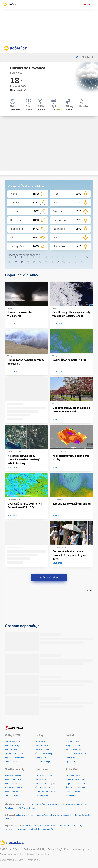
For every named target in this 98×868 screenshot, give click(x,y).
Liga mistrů (71, 762)
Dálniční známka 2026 (75, 780)
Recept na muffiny (13, 780)
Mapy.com (24, 804)
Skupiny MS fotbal (73, 750)
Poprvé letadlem (43, 780)
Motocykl (32, 815)
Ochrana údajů (55, 849)
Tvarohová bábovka (13, 788)
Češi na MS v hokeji (44, 754)
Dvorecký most (28, 808)
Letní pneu (77, 826)
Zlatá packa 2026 (67, 804)
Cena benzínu (53, 804)
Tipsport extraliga (43, 762)
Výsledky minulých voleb (16, 754)
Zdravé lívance (11, 784)
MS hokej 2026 (42, 741)
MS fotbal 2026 (72, 741)
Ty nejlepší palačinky (14, 775)
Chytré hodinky (34, 829)
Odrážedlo (86, 815)
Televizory (22, 829)
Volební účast (11, 762)
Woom (47, 815)
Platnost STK (71, 796)
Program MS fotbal (74, 746)
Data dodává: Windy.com (77, 849)
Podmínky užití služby (35, 849)
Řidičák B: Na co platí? (75, 788)
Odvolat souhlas (16, 854)
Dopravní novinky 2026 (76, 784)
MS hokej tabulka (43, 750)
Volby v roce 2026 (13, 741)
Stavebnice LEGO (47, 826)
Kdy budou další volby (14, 758)
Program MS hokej (43, 746)
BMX (7, 819)
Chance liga (71, 758)
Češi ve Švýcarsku (43, 788)
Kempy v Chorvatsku (44, 775)
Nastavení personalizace (39, 854)
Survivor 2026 (82, 804)
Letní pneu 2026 (73, 775)
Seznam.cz (88, 4)
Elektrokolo (22, 815)
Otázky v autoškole (74, 792)
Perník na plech (12, 796)
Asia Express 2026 (13, 808)
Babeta (40, 815)
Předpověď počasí (38, 804)
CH (58, 257)
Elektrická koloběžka (60, 815)
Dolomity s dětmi (43, 796)
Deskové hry (11, 829)
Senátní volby (11, 750)
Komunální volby (12, 746)
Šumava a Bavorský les (45, 784)
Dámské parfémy (63, 826)
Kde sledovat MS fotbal (76, 754)
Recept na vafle (12, 792)
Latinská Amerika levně (45, 792)
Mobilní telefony (32, 826)
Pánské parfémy (48, 829)
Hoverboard (75, 815)
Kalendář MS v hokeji (44, 758)
